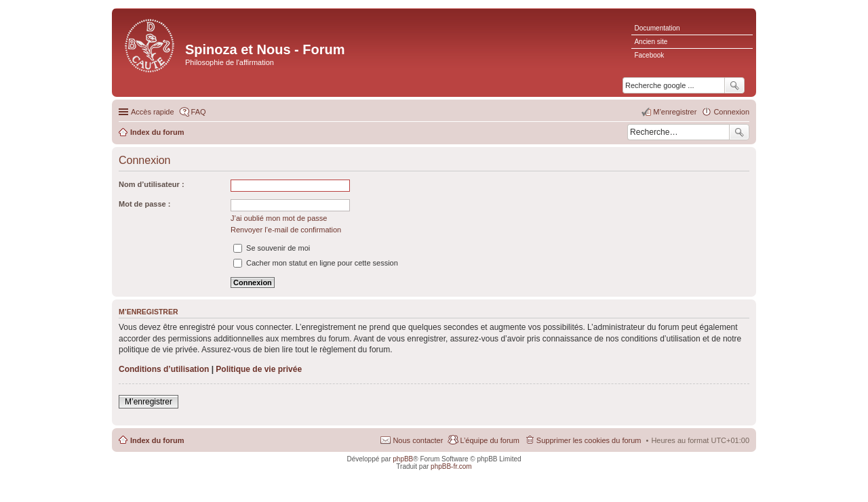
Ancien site (651, 42)
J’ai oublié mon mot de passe (279, 218)
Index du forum (157, 440)
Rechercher (739, 132)
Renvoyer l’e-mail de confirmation (286, 230)
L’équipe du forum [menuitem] (489, 440)
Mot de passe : (144, 204)
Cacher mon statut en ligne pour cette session (316, 263)
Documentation (657, 28)
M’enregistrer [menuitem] (675, 112)
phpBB (403, 459)
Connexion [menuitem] (731, 112)
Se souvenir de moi (272, 248)
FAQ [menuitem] (199, 112)
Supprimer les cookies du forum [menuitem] (589, 440)
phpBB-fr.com (451, 466)
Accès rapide (153, 112)
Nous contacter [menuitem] (418, 440)
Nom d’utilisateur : (152, 184)
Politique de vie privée (259, 369)
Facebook (649, 55)
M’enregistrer (149, 402)
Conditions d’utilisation (164, 369)
